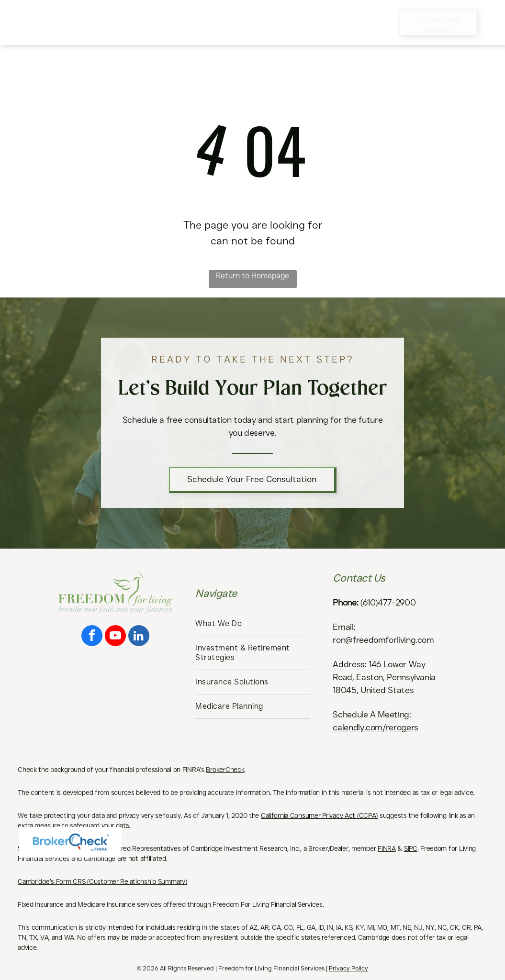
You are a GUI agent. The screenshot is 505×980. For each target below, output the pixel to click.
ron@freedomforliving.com (383, 640)
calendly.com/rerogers (375, 727)
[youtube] (115, 637)
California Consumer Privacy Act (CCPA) (319, 815)
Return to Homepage (252, 276)
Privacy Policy (348, 968)
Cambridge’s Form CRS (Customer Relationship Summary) (102, 881)
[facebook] (92, 637)
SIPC (411, 848)
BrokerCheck (225, 770)
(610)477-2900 (388, 603)
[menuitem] (167, 15)
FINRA (387, 848)
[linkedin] (139, 637)
